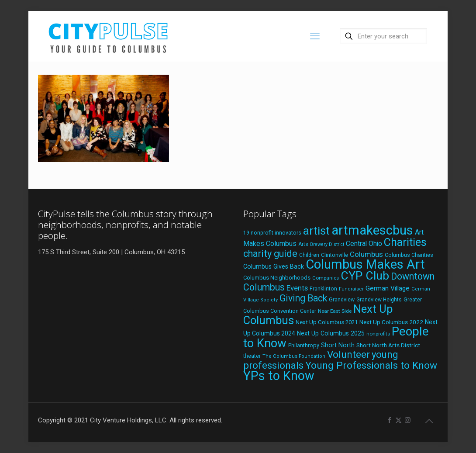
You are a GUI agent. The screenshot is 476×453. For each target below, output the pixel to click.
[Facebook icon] (389, 420)
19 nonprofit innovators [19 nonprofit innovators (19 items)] (272, 233)
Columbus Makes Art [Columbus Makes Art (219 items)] (365, 264)
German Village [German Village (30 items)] (388, 288)
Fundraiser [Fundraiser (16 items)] (351, 289)
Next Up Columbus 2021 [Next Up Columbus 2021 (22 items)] (327, 322)
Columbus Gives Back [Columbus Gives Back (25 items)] (274, 266)
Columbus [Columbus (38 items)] (366, 254)
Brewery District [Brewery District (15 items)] (327, 244)
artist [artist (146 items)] (316, 230)
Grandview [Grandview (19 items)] (342, 300)
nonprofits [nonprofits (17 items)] (378, 334)
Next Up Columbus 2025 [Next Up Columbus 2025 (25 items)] (331, 333)
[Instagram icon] (408, 420)
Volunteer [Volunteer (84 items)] (348, 354)
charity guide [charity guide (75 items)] (270, 254)
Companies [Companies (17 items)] (326, 278)
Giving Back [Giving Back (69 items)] (303, 298)
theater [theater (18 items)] (252, 356)
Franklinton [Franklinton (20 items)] (323, 289)
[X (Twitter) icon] (398, 420)
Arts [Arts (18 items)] (303, 244)
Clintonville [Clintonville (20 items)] (335, 255)
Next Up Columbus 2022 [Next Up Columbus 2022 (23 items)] (391, 322)
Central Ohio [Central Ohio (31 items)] (364, 244)
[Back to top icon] (429, 421)
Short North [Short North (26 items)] (338, 345)
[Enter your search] (383, 36)
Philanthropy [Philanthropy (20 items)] (304, 345)
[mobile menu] (315, 36)
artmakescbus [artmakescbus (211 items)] (372, 230)
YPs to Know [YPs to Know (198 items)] (279, 376)
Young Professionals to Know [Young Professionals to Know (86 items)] (371, 365)
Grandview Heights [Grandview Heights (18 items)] (379, 300)
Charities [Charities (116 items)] (405, 242)
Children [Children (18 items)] (309, 255)
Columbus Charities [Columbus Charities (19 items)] (409, 255)
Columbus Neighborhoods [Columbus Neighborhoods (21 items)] (277, 278)
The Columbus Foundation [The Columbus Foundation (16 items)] (294, 356)
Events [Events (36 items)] (297, 288)
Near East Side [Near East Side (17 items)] (335, 311)
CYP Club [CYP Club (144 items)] (365, 276)
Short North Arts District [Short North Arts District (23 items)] (388, 345)
